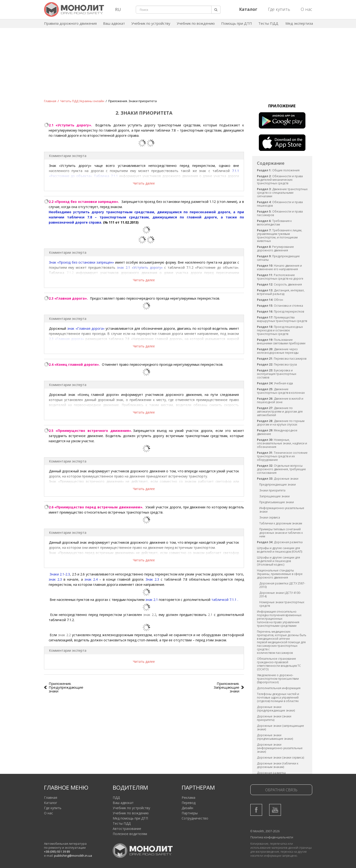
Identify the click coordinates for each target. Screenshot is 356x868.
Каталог (51, 803)
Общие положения (278, 170)
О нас (306, 9)
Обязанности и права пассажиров (280, 213)
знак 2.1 (152, 600)
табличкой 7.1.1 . (225, 600)
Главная (51, 798)
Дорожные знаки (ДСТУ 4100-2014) (280, 595)
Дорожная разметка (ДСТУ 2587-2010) (282, 585)
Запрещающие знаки (274, 496)
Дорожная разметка (280, 542)
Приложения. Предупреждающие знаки (66, 687)
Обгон (270, 300)
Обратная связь (281, 790)
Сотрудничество (195, 818)
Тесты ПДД (268, 23)
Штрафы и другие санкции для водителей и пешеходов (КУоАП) (280, 550)
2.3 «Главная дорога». (68, 298)
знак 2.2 (150, 615)
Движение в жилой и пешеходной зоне (280, 400)
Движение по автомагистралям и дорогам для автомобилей (280, 412)
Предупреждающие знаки (278, 484)
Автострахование (127, 829)
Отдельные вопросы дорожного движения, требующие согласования (281, 469)
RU (118, 9)
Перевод (189, 803)
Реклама (188, 798)
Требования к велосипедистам (274, 223)
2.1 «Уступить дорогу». (70, 125)
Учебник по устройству (151, 23)
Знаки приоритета (272, 490)
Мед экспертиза (299, 23)
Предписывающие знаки (277, 502)
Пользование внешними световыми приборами (281, 342)
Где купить (279, 9)
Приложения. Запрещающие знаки (226, 687)
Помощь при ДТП (237, 23)
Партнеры (190, 813)
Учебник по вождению (196, 23)
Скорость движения (279, 284)
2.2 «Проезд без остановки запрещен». (84, 202)
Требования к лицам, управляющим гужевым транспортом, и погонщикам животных (280, 236)
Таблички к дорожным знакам (281, 523)
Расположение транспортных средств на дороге (280, 277)
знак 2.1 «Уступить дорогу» (140, 267)
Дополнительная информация (279, 688)
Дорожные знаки (278, 479)
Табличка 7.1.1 (106, 176)
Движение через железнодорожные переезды (278, 351)
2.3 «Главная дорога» (66, 339)
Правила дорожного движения (70, 23)
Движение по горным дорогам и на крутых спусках (281, 423)
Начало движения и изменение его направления (279, 267)
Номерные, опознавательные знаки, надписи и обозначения (282, 443)
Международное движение (277, 432)
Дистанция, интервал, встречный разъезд (281, 292)
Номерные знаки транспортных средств (282, 604)
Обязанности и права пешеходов (280, 204)
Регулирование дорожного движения (275, 249)
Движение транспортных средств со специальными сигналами (282, 193)
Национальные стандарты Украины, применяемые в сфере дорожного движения (280, 574)
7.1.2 (70, 273)
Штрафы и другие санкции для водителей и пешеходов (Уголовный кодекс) (278, 561)
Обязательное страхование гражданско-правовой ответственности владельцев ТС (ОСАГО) (279, 664)
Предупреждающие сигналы (278, 258)
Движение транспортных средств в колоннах (281, 391)
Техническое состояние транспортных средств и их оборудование (282, 456)
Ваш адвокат (114, 23)
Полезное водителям (130, 834)
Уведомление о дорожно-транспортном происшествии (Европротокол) (278, 679)
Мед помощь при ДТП (130, 818)
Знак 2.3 (152, 579)
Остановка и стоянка (280, 306)
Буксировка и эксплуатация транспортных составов (277, 374)
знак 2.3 (55, 579)
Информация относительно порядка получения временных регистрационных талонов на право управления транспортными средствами (279, 619)
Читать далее (144, 183)
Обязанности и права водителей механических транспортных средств (280, 180)
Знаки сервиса (270, 517)
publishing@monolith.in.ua (73, 856)
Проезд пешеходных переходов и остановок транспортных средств (280, 330)
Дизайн (187, 808)
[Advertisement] (178, 67)
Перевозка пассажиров (282, 359)
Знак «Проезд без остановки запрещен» (82, 262)
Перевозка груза (277, 364)
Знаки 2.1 (57, 574)
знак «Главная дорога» (86, 328)
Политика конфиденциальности (272, 837)
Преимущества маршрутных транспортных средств (282, 319)
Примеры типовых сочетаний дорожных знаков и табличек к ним (281, 533)
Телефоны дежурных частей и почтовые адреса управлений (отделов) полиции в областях (278, 697)
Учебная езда (275, 383)
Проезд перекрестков (280, 311)
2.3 (68, 574)
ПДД (116, 798)
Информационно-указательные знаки (282, 510)
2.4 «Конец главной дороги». (75, 364)
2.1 (210, 615)
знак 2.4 (91, 579)
